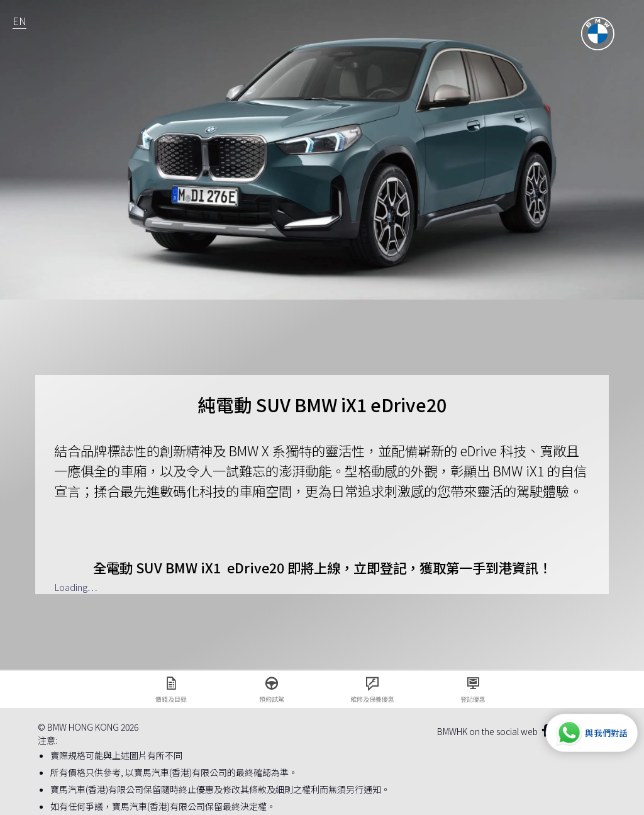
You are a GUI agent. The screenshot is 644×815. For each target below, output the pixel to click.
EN (19, 21)
